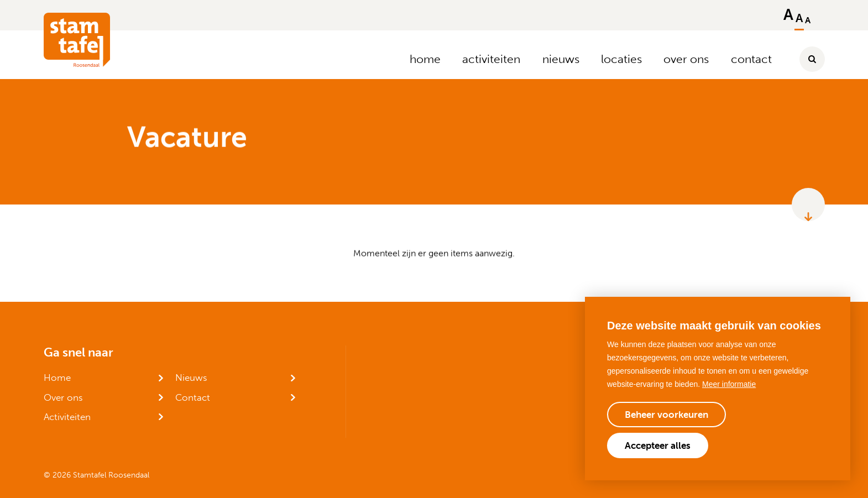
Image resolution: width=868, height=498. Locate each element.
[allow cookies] (658, 445)
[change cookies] (666, 415)
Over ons (63, 397)
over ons (686, 59)
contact (751, 59)
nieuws (561, 59)
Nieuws (191, 378)
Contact (193, 397)
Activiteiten (67, 417)
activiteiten (491, 59)
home (425, 59)
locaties (621, 59)
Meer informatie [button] (729, 384)
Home (57, 378)
